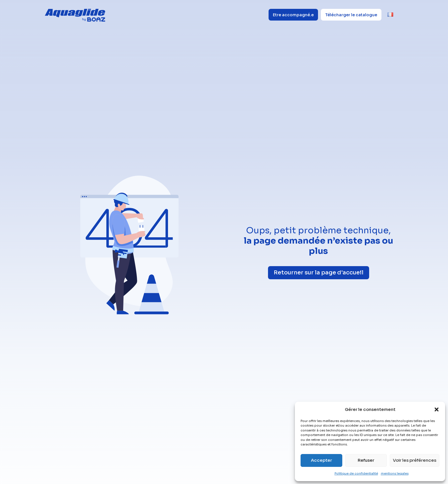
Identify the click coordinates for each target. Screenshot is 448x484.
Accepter (321, 460)
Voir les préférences (415, 460)
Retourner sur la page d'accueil (319, 273)
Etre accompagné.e (293, 15)
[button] (437, 409)
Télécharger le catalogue (351, 15)
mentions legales (395, 473)
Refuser (366, 460)
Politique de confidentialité (356, 473)
